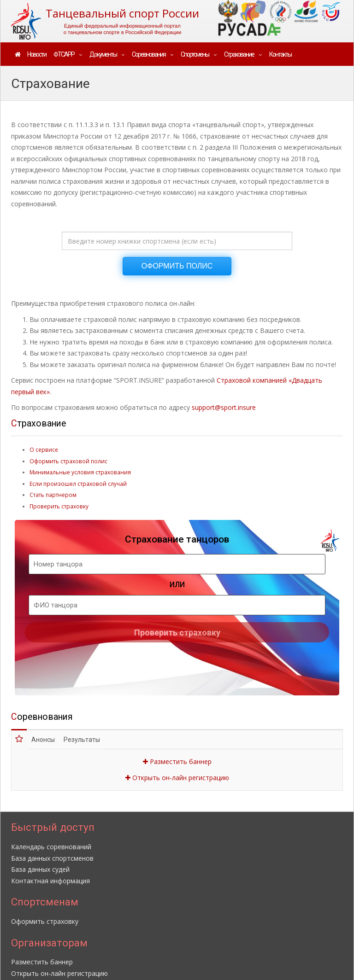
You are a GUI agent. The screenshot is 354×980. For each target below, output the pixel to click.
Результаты (82, 740)
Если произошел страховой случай (78, 484)
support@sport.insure (224, 407)
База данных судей (40, 869)
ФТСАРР (64, 54)
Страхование (239, 54)
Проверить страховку (59, 506)
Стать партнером (53, 495)
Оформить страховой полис (68, 461)
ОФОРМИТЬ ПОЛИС (177, 266)
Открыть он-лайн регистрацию (177, 778)
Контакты (280, 54)
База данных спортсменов (52, 858)
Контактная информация (50, 881)
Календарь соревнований (51, 847)
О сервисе (44, 449)
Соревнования (149, 54)
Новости (37, 54)
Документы (103, 54)
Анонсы (43, 740)
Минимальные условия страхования (80, 472)
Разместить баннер (177, 761)
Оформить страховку (45, 921)
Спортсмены (195, 54)
